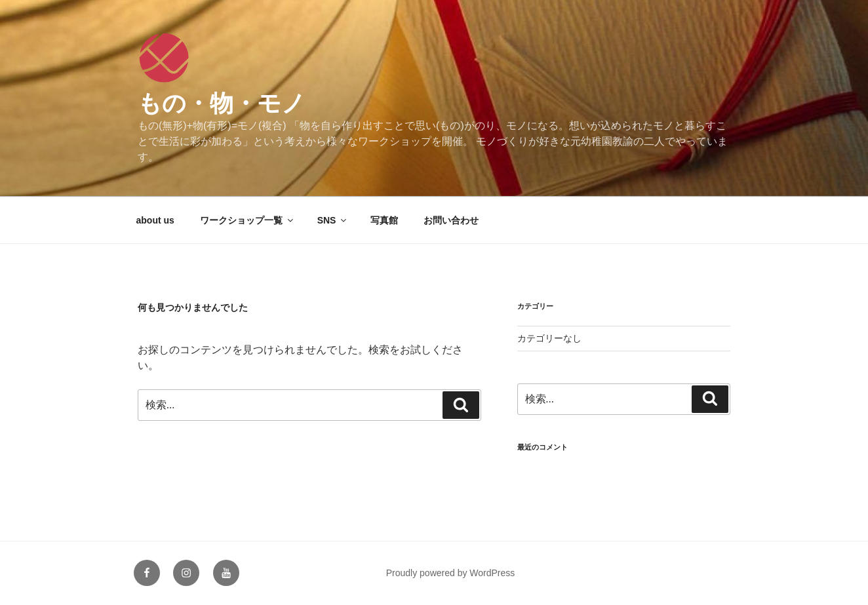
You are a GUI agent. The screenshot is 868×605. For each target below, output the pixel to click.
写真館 (384, 220)
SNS (333, 220)
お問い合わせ (451, 220)
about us (155, 220)
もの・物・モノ (222, 103)
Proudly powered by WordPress (451, 573)
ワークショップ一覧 (247, 220)
